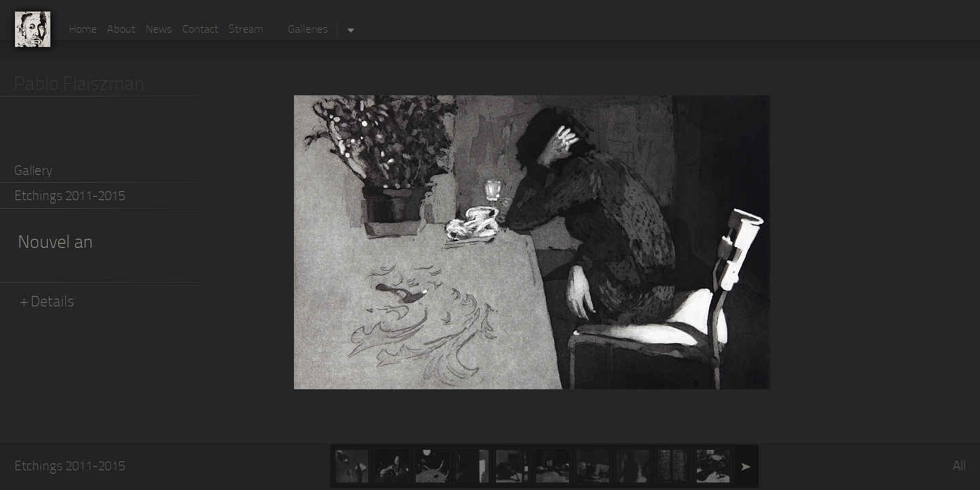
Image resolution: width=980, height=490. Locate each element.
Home (83, 30)
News (159, 30)
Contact (200, 30)
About (121, 30)
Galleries (308, 30)
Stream (246, 30)
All (959, 467)
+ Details (48, 303)
